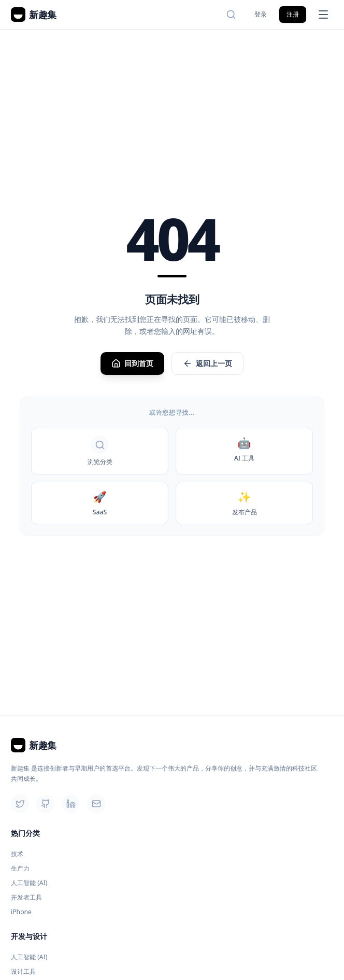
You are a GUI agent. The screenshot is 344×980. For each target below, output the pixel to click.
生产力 (20, 868)
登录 (261, 14)
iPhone (21, 912)
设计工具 (23, 971)
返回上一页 (207, 363)
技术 (17, 854)
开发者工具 (26, 897)
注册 (293, 14)
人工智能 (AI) (29, 883)
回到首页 (132, 363)
